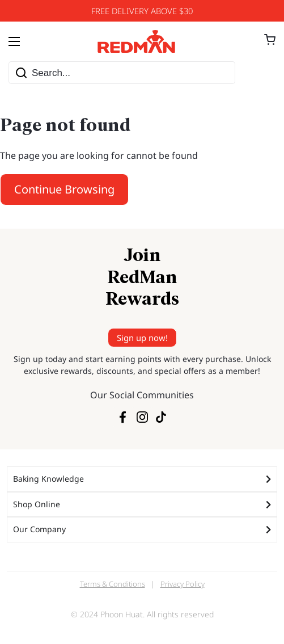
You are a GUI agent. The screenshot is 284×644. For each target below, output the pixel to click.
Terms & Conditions (113, 584)
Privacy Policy (183, 584)
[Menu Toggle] (14, 41)
